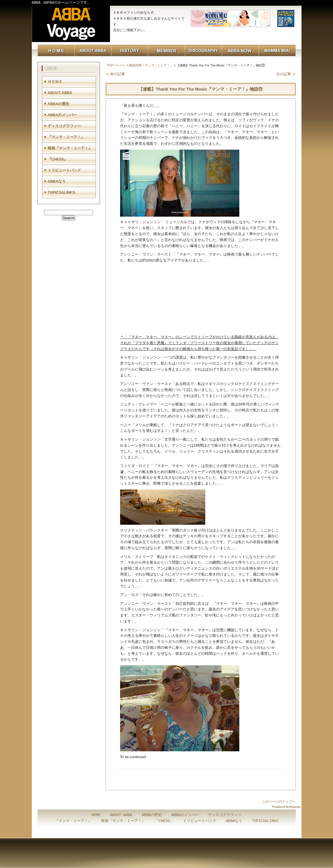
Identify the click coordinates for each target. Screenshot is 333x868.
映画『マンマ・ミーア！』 (70, 148)
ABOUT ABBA (60, 93)
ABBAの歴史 (59, 104)
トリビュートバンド (64, 170)
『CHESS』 (58, 159)
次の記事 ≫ (286, 74)
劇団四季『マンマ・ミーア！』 (151, 65)
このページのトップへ (279, 802)
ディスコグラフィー (64, 126)
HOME (96, 815)
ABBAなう (57, 181)
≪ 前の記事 (115, 74)
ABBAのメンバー (62, 115)
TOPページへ (116, 65)
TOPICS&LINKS (265, 821)
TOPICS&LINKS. (62, 192)
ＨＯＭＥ (55, 82)
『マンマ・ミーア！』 (66, 137)
